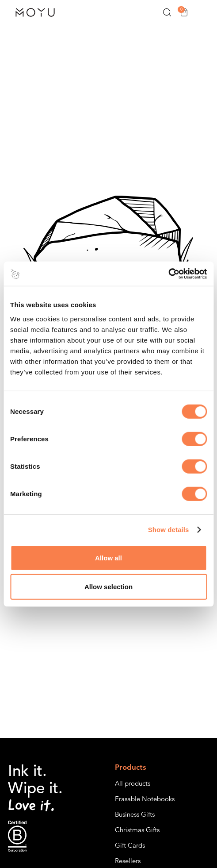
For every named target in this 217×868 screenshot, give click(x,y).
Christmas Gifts (137, 830)
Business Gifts (135, 814)
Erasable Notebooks (145, 799)
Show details (169, 530)
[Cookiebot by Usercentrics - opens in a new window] (168, 274)
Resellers (128, 861)
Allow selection (108, 587)
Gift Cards (130, 845)
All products (133, 783)
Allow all (108, 557)
